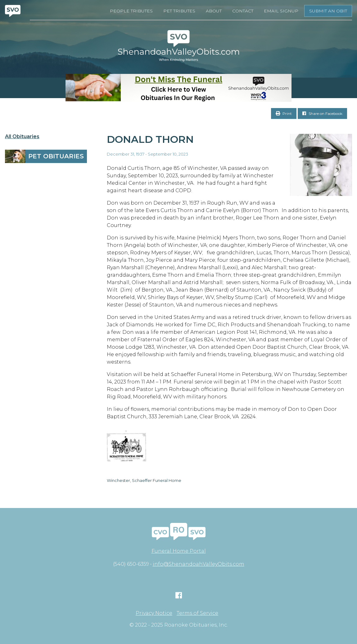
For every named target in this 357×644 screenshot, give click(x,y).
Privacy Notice (154, 613)
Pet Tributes (179, 11)
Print (284, 113)
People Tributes (131, 11)
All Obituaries (22, 137)
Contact (243, 11)
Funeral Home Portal (179, 551)
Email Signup (281, 11)
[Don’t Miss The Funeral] (178, 88)
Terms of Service (197, 613)
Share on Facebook (322, 113)
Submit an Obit (328, 11)
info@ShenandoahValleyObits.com (199, 564)
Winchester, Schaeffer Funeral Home (144, 480)
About (214, 11)
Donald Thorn (150, 139)
